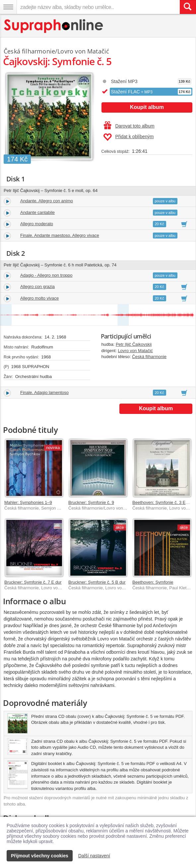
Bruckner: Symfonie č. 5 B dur (97, 582)
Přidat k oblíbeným (129, 137)
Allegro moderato (37, 224)
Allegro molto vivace (39, 298)
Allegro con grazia (37, 287)
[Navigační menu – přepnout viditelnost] (8, 7)
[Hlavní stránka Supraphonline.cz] (54, 26)
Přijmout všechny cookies (40, 856)
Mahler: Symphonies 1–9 (28, 502)
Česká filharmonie (149, 357)
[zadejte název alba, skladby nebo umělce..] (98, 7)
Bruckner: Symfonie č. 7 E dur (33, 582)
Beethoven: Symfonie (153, 582)
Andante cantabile (37, 212)
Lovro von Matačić (135, 351)
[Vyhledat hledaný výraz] (188, 7)
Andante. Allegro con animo (47, 201)
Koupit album (147, 107)
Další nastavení (94, 856)
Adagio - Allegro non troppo (46, 275)
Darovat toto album (129, 126)
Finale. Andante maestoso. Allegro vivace (60, 235)
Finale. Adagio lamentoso (44, 392)
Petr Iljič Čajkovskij (134, 344)
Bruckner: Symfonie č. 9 (91, 502)
